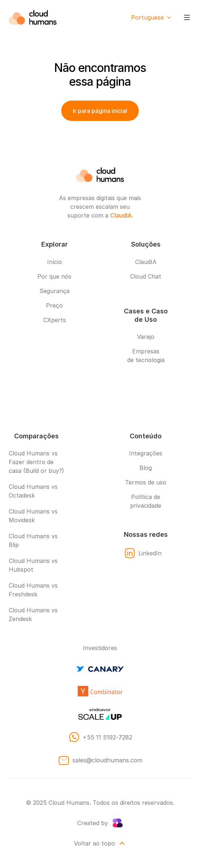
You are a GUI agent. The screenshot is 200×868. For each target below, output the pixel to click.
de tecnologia (146, 360)
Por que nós (54, 276)
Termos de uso (146, 482)
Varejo (146, 337)
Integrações (146, 453)
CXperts (55, 320)
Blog (146, 468)
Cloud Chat (146, 276)
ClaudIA (146, 262)
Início (55, 262)
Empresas (146, 351)
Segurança (55, 291)
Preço (54, 305)
